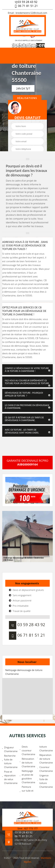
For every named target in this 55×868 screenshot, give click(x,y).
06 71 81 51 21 (26, 6)
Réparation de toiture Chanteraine (45, 759)
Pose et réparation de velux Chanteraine (10, 777)
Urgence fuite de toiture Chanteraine (45, 781)
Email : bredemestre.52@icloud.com (27, 13)
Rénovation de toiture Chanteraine (27, 763)
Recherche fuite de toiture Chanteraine (10, 761)
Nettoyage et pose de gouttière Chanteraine (27, 777)
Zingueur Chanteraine (10, 749)
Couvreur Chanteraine (45, 769)
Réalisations (27, 98)
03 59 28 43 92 (26, 2)
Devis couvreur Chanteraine (27, 750)
